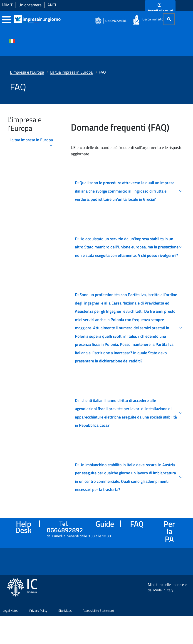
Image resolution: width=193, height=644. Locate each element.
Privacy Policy (38, 630)
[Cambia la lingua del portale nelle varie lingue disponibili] (12, 41)
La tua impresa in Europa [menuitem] (31, 141)
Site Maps (65, 630)
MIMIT (7, 5)
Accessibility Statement (98, 630)
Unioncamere (30, 5)
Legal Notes (11, 630)
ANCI (52, 5)
